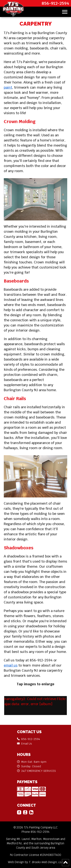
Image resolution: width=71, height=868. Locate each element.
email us (11, 665)
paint (8, 87)
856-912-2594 (55, 3)
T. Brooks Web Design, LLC (46, 862)
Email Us (27, 744)
